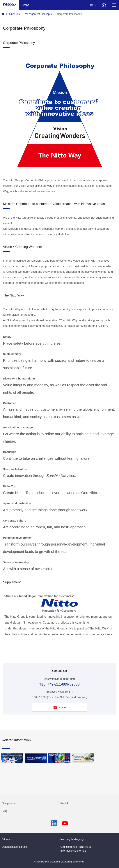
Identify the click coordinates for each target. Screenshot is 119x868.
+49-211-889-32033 (63, 684)
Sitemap (7, 839)
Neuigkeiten (9, 803)
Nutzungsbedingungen (73, 839)
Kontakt (65, 803)
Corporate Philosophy (69, 14)
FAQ (4, 811)
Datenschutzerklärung (14, 847)
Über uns (14, 14)
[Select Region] (104, 5)
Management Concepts (38, 14)
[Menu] (114, 5)
